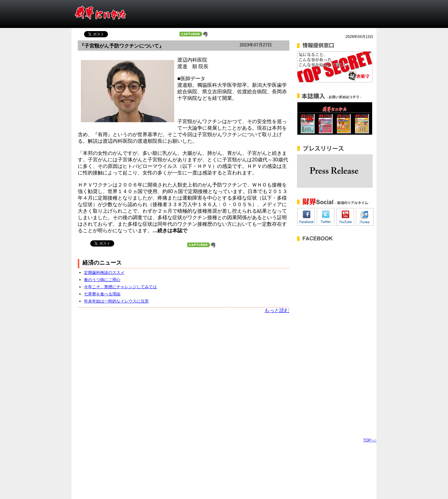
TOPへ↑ (370, 440)
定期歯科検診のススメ (104, 273)
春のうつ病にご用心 (102, 280)
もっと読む (277, 310)
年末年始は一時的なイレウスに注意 (116, 301)
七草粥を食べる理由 (102, 294)
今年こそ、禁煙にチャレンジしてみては (120, 287)
